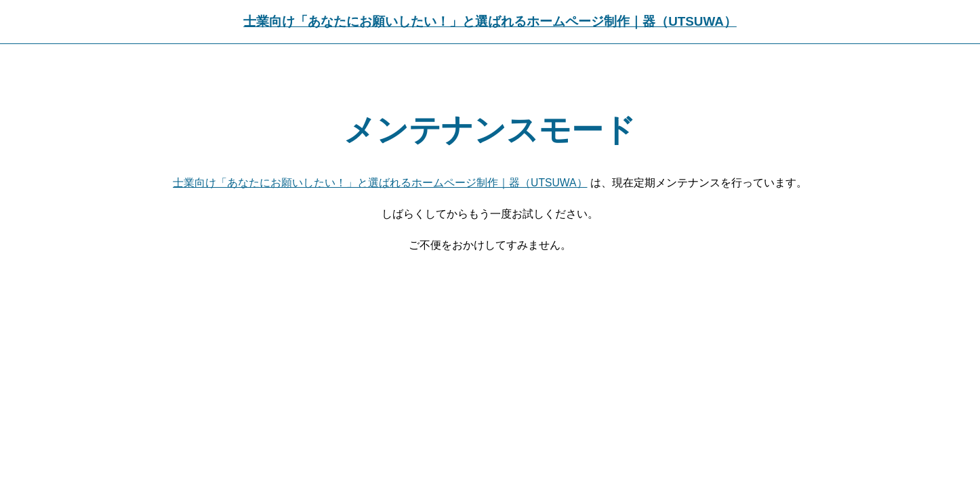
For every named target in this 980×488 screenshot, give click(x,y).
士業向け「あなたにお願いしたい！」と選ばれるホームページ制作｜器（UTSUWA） (490, 21)
